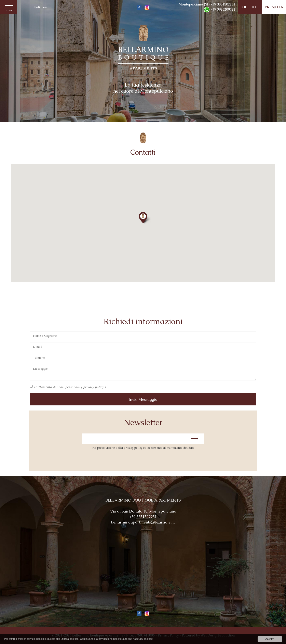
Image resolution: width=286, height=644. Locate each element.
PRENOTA (274, 7)
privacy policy (93, 387)
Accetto (270, 639)
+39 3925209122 (219, 9)
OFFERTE (250, 7)
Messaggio (143, 372)
